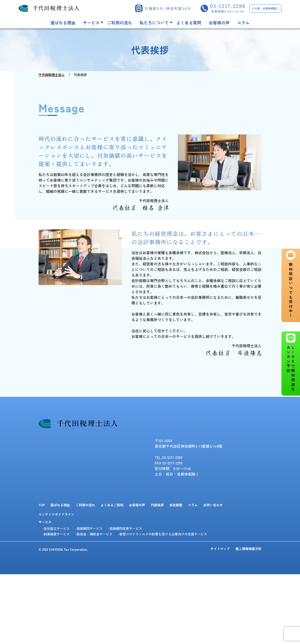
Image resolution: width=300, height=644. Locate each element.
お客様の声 (219, 23)
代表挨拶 (157, 505)
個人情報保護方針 (248, 549)
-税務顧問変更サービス (125, 528)
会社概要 (176, 505)
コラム (243, 23)
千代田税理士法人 (52, 75)
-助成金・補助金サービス (94, 534)
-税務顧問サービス (89, 528)
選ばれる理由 (63, 23)
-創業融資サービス (56, 534)
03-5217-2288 (228, 8)
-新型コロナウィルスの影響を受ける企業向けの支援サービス (163, 534)
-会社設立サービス (56, 528)
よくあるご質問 (112, 505)
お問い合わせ (213, 505)
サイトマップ (220, 549)
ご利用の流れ (120, 23)
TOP (42, 505)
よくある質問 (189, 23)
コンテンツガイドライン (56, 514)
